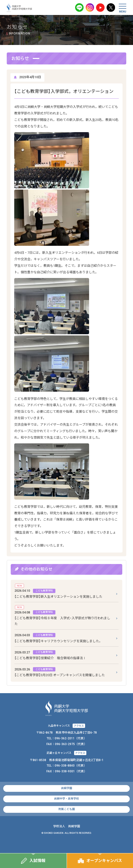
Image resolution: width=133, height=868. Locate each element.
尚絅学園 (67, 788)
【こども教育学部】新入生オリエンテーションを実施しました (58, 593)
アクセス (79, 726)
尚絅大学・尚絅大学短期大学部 (19, 7)
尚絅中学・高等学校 (66, 799)
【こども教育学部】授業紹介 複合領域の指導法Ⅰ (50, 655)
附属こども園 (67, 809)
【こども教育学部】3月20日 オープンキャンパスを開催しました (60, 672)
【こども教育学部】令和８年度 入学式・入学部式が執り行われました (62, 618)
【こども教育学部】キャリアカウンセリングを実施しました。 (58, 637)
